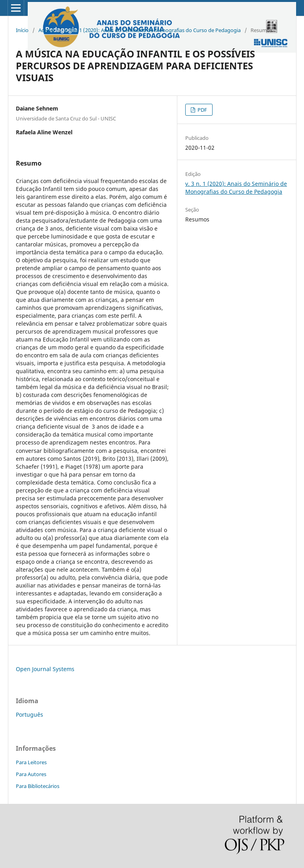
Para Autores (31, 774)
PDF (202, 110)
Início (22, 30)
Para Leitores (31, 762)
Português (29, 714)
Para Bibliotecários (38, 786)
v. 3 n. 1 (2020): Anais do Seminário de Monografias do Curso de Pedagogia (153, 30)
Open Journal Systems (45, 669)
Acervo (47, 30)
